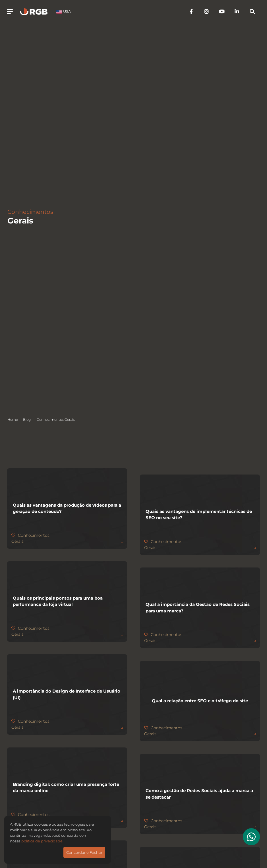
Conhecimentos (56, 420)
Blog (27, 420)
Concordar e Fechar (84, 852)
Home (13, 420)
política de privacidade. (42, 841)
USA (67, 13)
